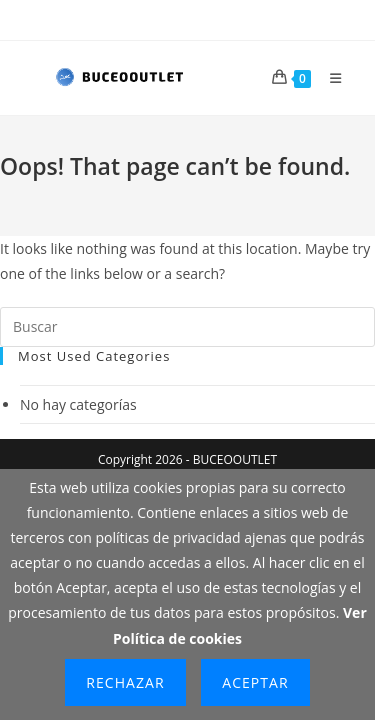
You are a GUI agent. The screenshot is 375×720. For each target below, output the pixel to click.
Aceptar (255, 682)
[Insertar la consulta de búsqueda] (187, 327)
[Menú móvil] (328, 78)
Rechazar (125, 682)
